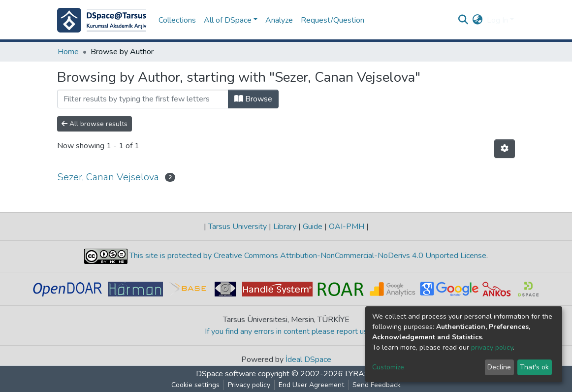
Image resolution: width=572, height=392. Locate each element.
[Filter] (143, 99)
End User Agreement (311, 385)
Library (285, 227)
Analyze (279, 20)
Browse (253, 99)
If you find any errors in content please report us (286, 331)
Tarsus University (238, 227)
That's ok (534, 367)
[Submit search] (463, 20)
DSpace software (226, 374)
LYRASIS (361, 374)
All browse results (95, 124)
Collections (177, 20)
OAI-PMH (347, 227)
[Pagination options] (505, 149)
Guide (313, 227)
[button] (478, 20)
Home (68, 52)
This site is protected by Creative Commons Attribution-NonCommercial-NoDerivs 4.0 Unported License (307, 256)
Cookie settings (195, 385)
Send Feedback (377, 385)
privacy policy (492, 347)
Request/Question (333, 20)
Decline (499, 367)
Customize (388, 367)
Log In (497, 20)
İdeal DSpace (308, 359)
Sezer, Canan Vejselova (108, 177)
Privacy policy (249, 385)
